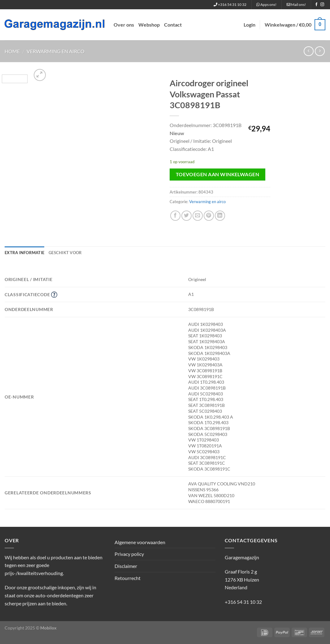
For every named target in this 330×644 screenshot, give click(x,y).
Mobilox (48, 628)
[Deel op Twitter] (187, 216)
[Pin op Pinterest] (209, 216)
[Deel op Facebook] (175, 216)
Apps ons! (266, 4)
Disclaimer (126, 566)
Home (12, 51)
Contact (173, 25)
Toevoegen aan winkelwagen (218, 174)
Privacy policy (129, 554)
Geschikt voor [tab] (65, 253)
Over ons (124, 25)
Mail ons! (296, 4)
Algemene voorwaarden (140, 542)
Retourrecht (128, 578)
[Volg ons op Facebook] (316, 5)
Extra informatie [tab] (24, 253)
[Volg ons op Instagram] (322, 5)
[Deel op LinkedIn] (220, 216)
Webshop (149, 25)
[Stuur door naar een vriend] (198, 216)
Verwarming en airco (56, 51)
